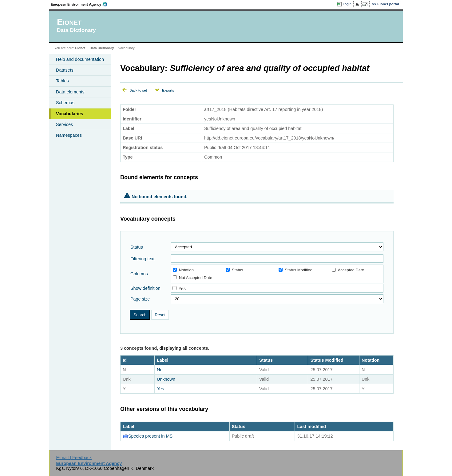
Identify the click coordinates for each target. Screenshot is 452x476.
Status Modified (295, 270)
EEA (81, 4)
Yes (182, 289)
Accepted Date (348, 270)
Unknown (166, 379)
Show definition (145, 288)
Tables (62, 81)
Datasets (65, 70)
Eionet (80, 48)
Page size (140, 299)
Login (347, 4)
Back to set (138, 90)
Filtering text (142, 259)
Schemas (65, 103)
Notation (183, 270)
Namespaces (69, 135)
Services (64, 124)
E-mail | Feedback (74, 458)
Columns (139, 274)
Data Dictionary (102, 48)
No (160, 370)
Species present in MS (150, 436)
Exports (168, 90)
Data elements (70, 92)
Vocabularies (70, 114)
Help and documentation (80, 59)
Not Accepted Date (192, 278)
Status (137, 247)
